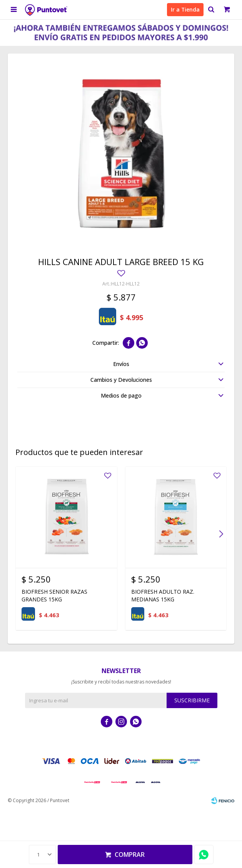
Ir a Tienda (185, 9)
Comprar (130, 855)
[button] (221, 534)
